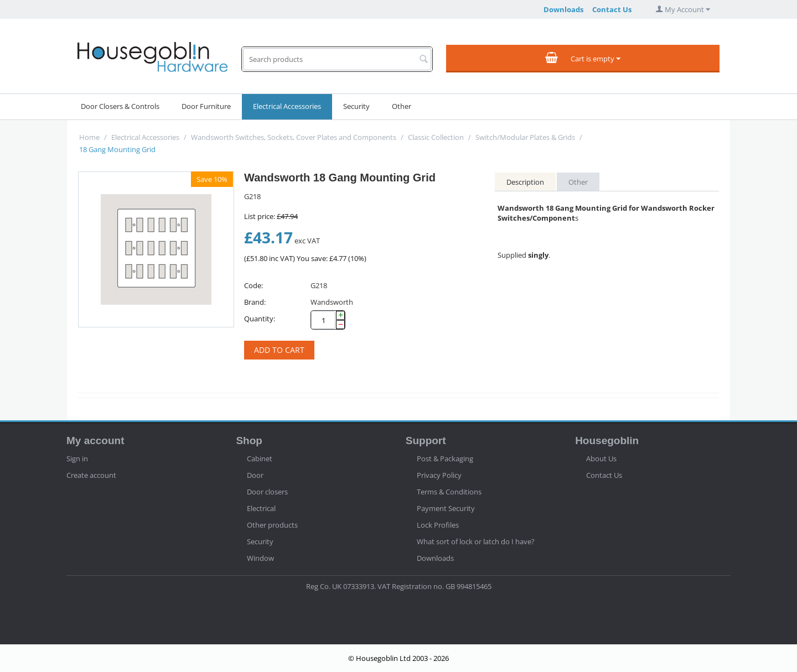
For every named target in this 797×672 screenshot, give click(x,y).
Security (356, 106)
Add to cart (279, 350)
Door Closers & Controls (120, 106)
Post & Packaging (445, 459)
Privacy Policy (439, 475)
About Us (601, 459)
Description (525, 182)
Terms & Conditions (449, 492)
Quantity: (260, 319)
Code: (253, 285)
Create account (91, 475)
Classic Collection (436, 137)
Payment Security (446, 508)
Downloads (563, 9)
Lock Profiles (438, 525)
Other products (272, 525)
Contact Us (612, 9)
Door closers (267, 492)
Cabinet (260, 459)
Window (260, 558)
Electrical (261, 508)
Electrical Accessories (287, 106)
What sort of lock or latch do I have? (476, 541)
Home (89, 137)
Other (402, 106)
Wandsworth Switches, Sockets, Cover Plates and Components (294, 137)
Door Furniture (206, 106)
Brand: (255, 302)
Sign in (77, 459)
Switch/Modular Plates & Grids (525, 137)
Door (255, 475)
